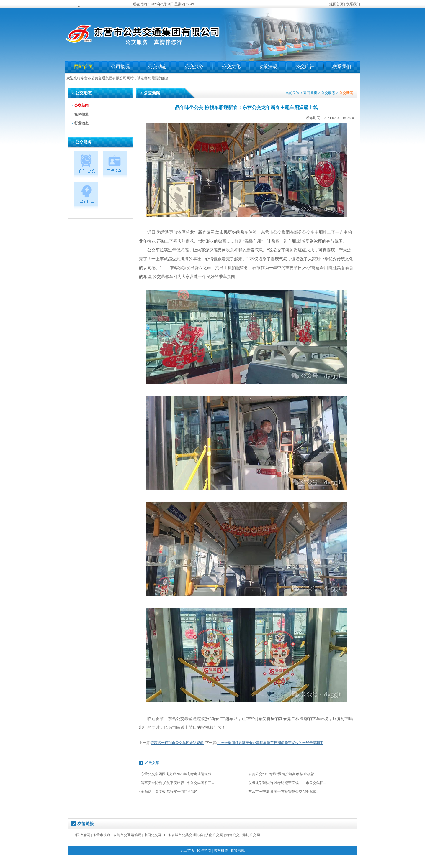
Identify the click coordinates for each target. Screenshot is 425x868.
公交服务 (194, 66)
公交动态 (157, 66)
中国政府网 (81, 835)
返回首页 (336, 4)
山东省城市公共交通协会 (184, 835)
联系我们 (353, 4)
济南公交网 (214, 835)
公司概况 (120, 66)
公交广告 (305, 66)
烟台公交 (233, 835)
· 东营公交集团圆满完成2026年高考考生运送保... (177, 774)
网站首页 (84, 66)
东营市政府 (102, 835)
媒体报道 (81, 114)
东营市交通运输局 (127, 835)
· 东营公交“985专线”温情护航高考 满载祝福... (282, 774)
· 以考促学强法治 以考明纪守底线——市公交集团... (286, 783)
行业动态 (81, 123)
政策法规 (268, 66)
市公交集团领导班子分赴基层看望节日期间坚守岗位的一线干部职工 (270, 743)
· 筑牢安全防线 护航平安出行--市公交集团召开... (176, 783)
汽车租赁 (221, 851)
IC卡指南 (204, 851)
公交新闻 (81, 106)
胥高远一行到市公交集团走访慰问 (177, 743)
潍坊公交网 (251, 835)
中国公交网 (153, 835)
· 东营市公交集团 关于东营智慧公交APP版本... (282, 792)
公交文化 (231, 66)
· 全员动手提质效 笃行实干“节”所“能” (168, 792)
